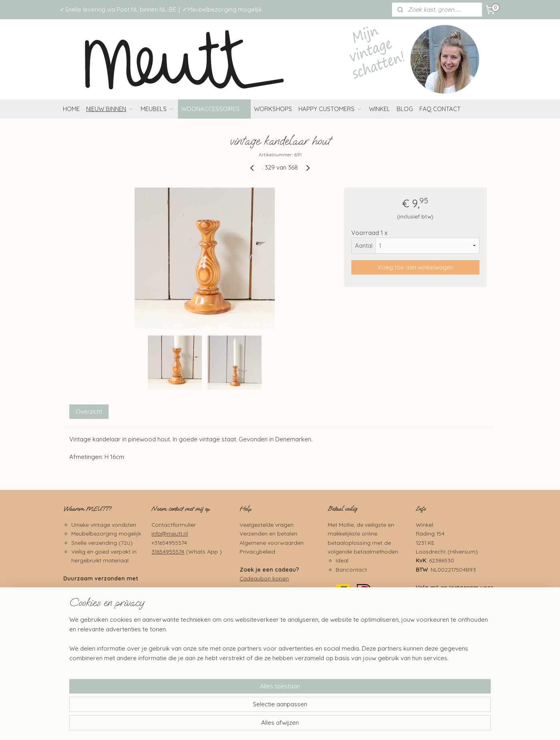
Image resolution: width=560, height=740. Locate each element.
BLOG (405, 109)
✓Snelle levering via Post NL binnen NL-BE (118, 9)
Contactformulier (174, 525)
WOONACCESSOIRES (214, 109)
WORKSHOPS (273, 109)
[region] (227, 706)
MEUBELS (158, 109)
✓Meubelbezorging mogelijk (222, 9)
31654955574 (168, 551)
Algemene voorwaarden (272, 543)
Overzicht (89, 411)
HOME (71, 109)
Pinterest (462, 636)
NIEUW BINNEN (110, 109)
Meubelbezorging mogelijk (106, 533)
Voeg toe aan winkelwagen (415, 267)
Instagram (464, 587)
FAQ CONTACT (440, 109)
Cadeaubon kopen (264, 578)
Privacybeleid (257, 551)
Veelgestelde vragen (267, 525)
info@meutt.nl (170, 533)
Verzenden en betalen (268, 533)
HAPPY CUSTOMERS (330, 109)
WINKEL (380, 109)
